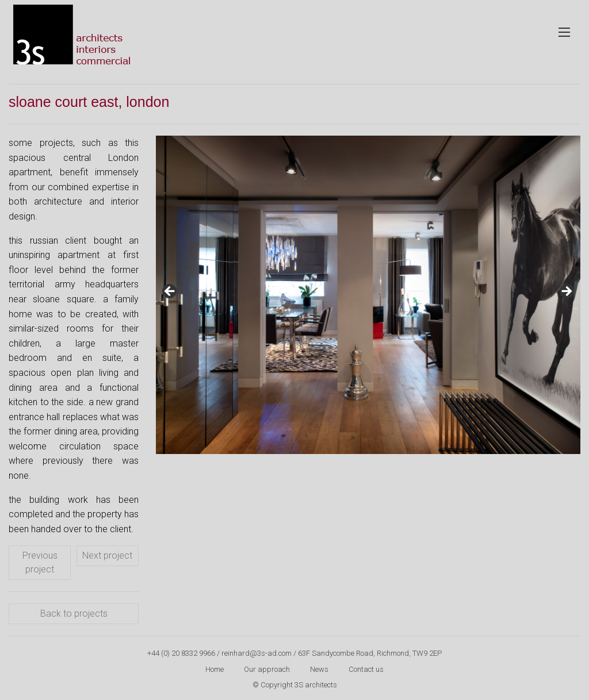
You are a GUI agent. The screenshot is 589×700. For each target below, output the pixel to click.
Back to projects (74, 614)
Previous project (40, 562)
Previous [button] (170, 292)
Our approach (267, 669)
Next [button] (566, 292)
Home (215, 669)
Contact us (366, 669)
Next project (107, 555)
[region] (368, 295)
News (319, 669)
